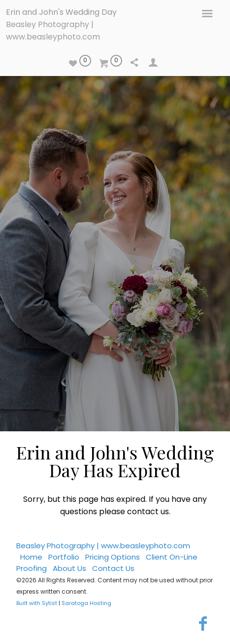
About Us (69, 568)
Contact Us (113, 568)
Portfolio (64, 557)
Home (31, 557)
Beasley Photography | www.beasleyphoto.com (103, 546)
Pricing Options (113, 557)
